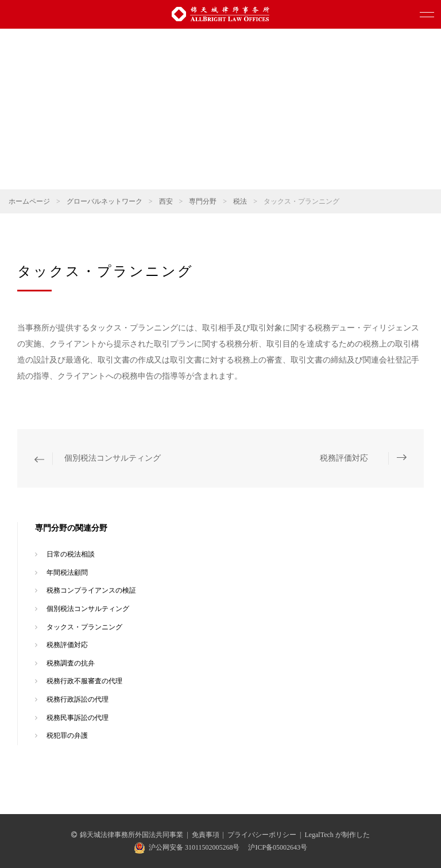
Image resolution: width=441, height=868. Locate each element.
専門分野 (203, 201)
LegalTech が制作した (337, 835)
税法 (240, 201)
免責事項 (206, 835)
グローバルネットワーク (105, 201)
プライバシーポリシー (262, 835)
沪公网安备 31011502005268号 (194, 847)
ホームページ (29, 201)
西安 (166, 201)
